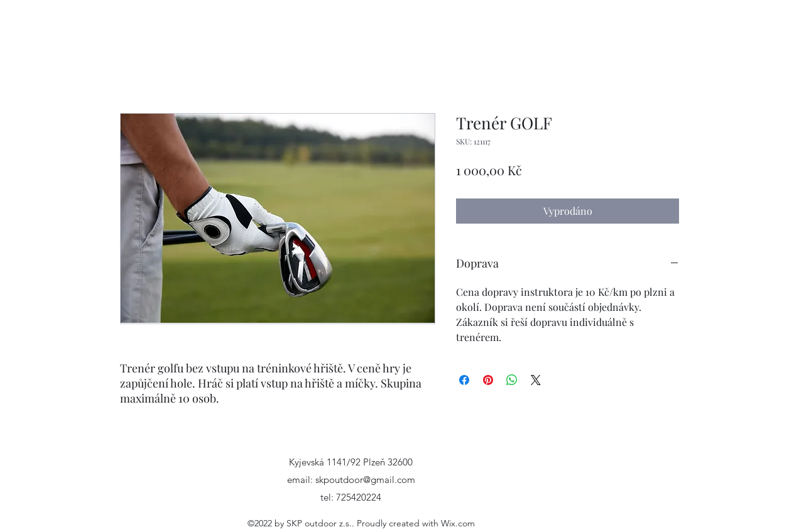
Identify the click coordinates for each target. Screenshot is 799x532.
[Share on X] (536, 380)
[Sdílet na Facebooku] (464, 380)
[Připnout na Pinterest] (488, 380)
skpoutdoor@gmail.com (365, 480)
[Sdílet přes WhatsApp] (512, 380)
